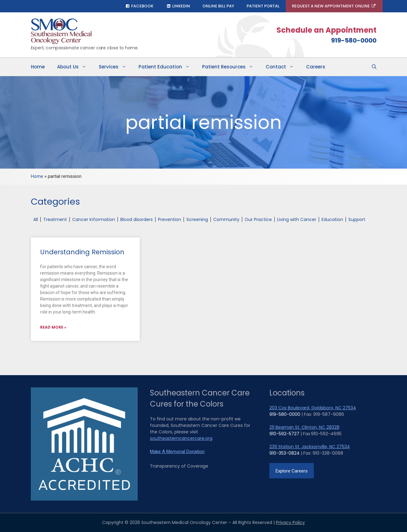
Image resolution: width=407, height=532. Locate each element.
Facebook (139, 6)
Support (357, 219)
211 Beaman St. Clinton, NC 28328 (304, 427)
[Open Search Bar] (374, 67)
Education (332, 219)
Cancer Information (94, 219)
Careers (316, 67)
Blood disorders (137, 219)
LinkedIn (178, 6)
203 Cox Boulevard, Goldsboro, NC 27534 (313, 408)
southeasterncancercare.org (181, 438)
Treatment (55, 219)
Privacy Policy (290, 522)
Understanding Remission (82, 252)
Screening (197, 219)
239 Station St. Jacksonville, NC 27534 (310, 447)
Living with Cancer (297, 219)
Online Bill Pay (218, 6)
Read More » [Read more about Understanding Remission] (53, 327)
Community (226, 219)
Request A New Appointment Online (334, 6)
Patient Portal (263, 6)
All (36, 219)
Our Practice (258, 219)
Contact (283, 67)
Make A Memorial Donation (177, 452)
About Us (75, 67)
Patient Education (167, 67)
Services (116, 67)
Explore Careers (292, 471)
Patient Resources (231, 67)
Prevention (170, 219)
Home (38, 67)
